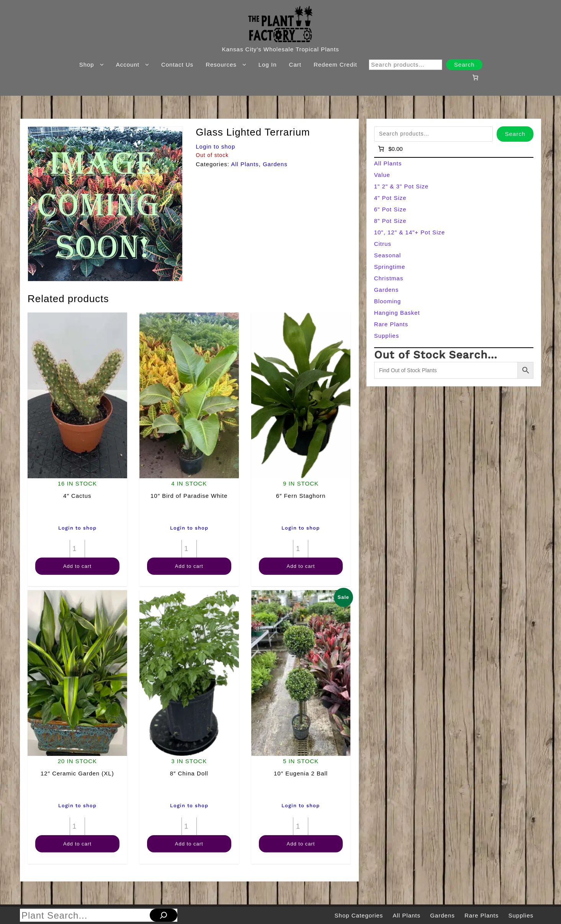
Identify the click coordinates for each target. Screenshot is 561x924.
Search (465, 65)
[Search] (164, 915)
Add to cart (77, 566)
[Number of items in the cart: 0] (476, 77)
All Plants (245, 164)
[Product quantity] (77, 549)
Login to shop (215, 146)
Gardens (275, 164)
